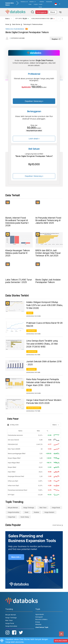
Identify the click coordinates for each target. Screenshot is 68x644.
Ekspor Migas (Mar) (14, 458)
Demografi (31, 331)
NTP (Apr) (11, 495)
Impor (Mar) (12, 472)
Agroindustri (40, 614)
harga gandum (49, 512)
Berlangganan (42, 12)
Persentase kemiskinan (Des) (18, 490)
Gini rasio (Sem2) (13, 440)
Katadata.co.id (24, 2)
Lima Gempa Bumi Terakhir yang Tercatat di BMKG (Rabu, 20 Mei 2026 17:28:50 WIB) (42, 344)
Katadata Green (31, 3)
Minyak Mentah (13, 508)
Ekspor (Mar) (12, 467)
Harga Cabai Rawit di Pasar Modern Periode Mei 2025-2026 (44, 402)
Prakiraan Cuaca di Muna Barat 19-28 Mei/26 (44, 324)
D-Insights (36, 3)
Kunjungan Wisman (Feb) (16, 476)
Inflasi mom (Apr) (13, 486)
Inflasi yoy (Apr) (13, 481)
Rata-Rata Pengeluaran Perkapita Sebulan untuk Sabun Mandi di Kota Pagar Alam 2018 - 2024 (43, 382)
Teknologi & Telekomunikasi (33, 24)
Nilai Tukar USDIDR (14, 449)
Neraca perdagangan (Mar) (17, 454)
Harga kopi (12, 517)
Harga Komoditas (14, 512)
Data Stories (16, 24)
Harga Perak (56, 508)
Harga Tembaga (29, 508)
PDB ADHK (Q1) (13, 444)
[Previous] (59, 19)
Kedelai (36, 512)
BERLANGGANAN (61, 641)
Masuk (53, 12)
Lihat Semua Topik (42, 627)
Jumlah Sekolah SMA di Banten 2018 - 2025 (44, 363)
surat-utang (25, 517)
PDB (29, 390)
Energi (38, 622)
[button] (57, 4)
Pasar (30, 313)
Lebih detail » (34, 139)
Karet (27, 512)
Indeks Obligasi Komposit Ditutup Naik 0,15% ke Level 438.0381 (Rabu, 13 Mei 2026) (45, 305)
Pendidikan (31, 369)
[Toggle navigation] (60, 12)
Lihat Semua (57, 525)
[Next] (62, 19)
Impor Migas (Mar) (14, 463)
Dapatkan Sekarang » (34, 101)
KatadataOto (49, 2)
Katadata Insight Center (41, 4)
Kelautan (38, 624)
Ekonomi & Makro (34, 408)
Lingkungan (32, 352)
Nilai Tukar (43, 508)
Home (7, 24)
